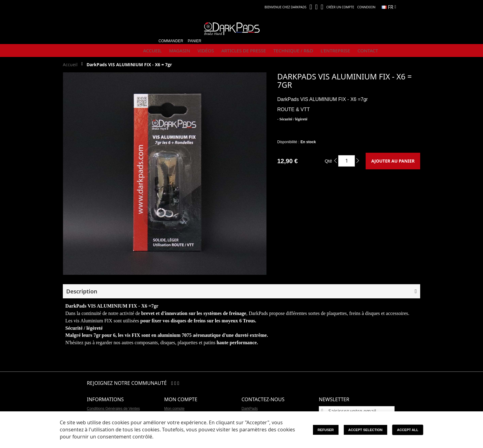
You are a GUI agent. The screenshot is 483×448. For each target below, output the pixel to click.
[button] (389, 7)
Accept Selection (365, 430)
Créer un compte (340, 7)
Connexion (366, 7)
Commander (171, 41)
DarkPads (250, 409)
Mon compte (174, 409)
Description (82, 291)
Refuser (326, 430)
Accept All (408, 430)
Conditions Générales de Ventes (113, 409)
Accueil (70, 65)
